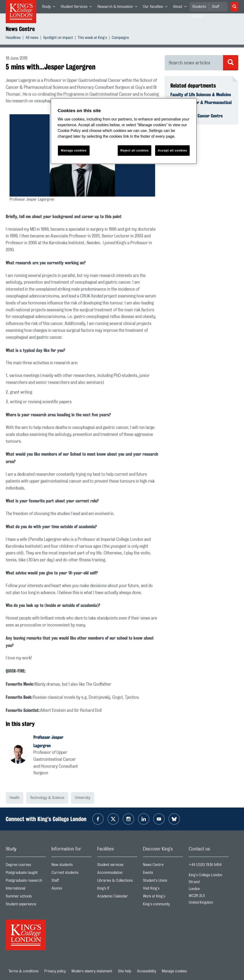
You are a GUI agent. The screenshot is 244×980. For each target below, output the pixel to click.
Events (163, 874)
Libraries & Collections (117, 882)
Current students (71, 874)
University (83, 798)
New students (71, 866)
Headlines (13, 38)
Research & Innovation (119, 8)
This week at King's (92, 38)
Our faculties (157, 8)
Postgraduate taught (26, 874)
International (26, 889)
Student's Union (163, 882)
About (181, 8)
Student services (117, 866)
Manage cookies (174, 971)
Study (50, 8)
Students (199, 7)
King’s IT (117, 889)
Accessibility (147, 971)
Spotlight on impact (58, 38)
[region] (124, 131)
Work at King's (163, 897)
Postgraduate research (26, 882)
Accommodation (117, 874)
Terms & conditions (24, 971)
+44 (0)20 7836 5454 (205, 865)
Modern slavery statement (92, 971)
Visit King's (163, 889)
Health (15, 798)
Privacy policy (55, 971)
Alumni (71, 889)
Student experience (26, 905)
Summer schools (26, 897)
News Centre (20, 29)
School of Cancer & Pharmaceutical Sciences (201, 105)
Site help (125, 971)
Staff (216, 7)
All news (32, 38)
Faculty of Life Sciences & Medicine (201, 94)
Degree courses (26, 866)
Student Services (78, 8)
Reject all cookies (135, 150)
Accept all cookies (172, 150)
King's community (163, 905)
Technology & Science (47, 798)
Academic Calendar (117, 897)
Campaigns (120, 38)
